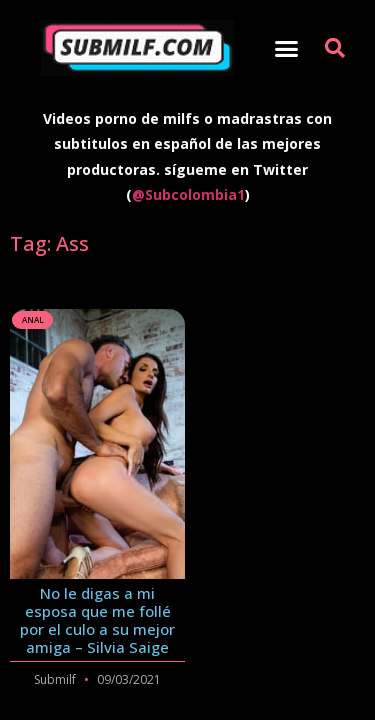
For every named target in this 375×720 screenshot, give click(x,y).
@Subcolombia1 (188, 194)
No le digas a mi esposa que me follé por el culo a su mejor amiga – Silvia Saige (97, 620)
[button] (286, 48)
